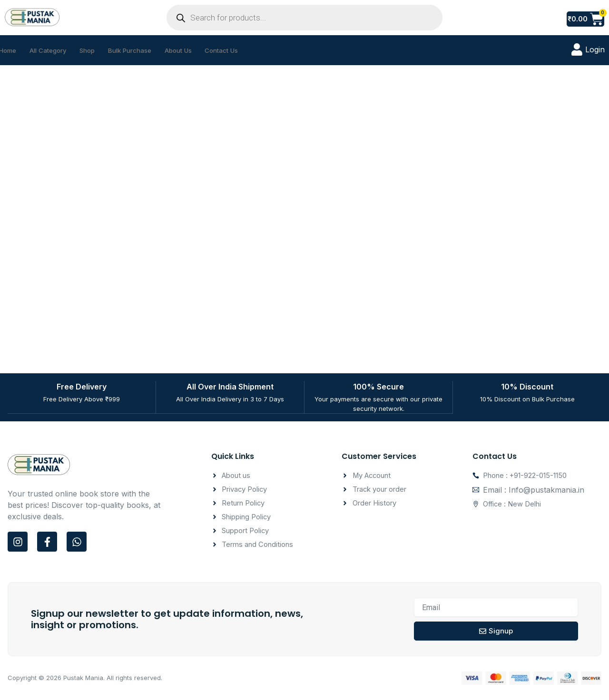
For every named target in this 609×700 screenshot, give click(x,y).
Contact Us (251, 50)
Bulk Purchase (148, 50)
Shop (100, 50)
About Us (202, 50)
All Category (56, 50)
